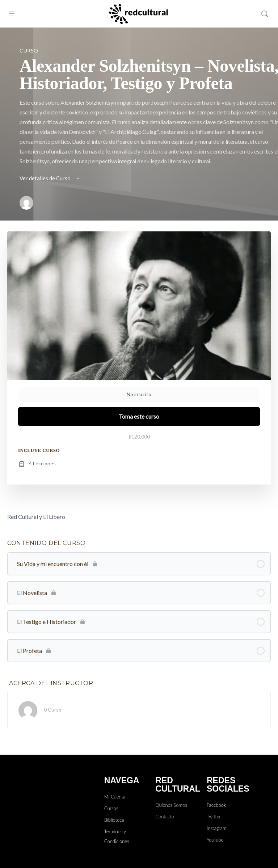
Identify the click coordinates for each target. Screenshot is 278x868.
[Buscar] (265, 14)
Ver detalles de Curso (50, 178)
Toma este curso (139, 416)
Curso (29, 51)
